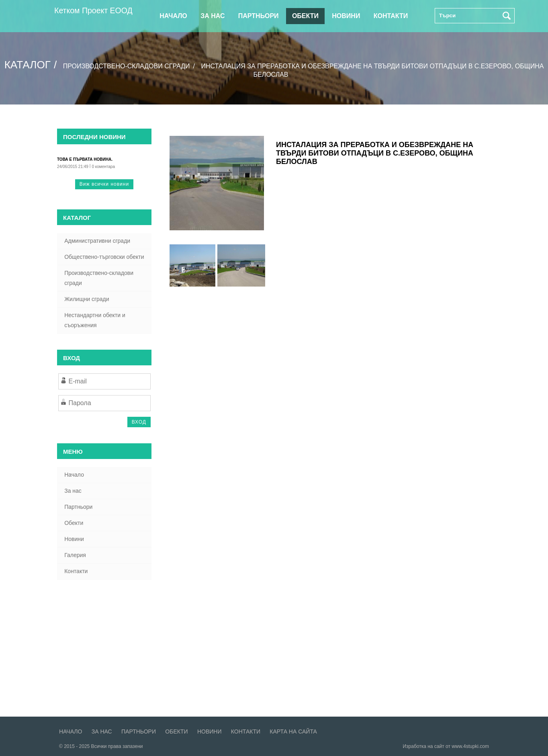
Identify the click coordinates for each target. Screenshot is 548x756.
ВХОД (139, 422)
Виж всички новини (104, 184)
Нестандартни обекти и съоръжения (95, 320)
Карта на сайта (293, 731)
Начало (173, 16)
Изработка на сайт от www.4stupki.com (446, 746)
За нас (213, 16)
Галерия (75, 555)
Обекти (305, 16)
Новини (346, 16)
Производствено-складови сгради (127, 66)
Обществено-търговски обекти (104, 257)
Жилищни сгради (87, 299)
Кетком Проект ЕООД (94, 10)
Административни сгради (97, 241)
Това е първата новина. (85, 159)
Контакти (391, 16)
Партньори (259, 16)
